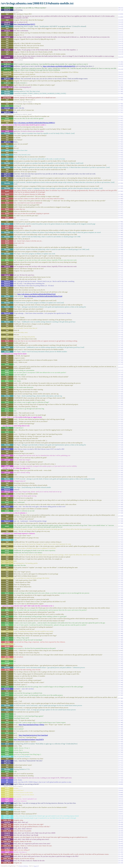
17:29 (121, 513)
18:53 (121, 801)
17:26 (121, 466)
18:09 (121, 797)
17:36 (121, 597)
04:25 (121, 8)
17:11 (121, 264)
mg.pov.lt (36, 866)
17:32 (121, 542)
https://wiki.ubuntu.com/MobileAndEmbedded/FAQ (59, 66)
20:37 (121, 820)
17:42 (121, 655)
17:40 (121, 633)
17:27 (121, 481)
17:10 (121, 252)
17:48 (121, 720)
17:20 (121, 394)
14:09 (121, 17)
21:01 (121, 850)
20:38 (121, 822)
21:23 (121, 854)
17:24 (121, 443)
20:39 (121, 833)
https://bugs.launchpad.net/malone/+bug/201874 (29, 739)
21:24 (121, 856)
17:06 (121, 194)
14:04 (121, 14)
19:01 (121, 807)
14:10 (121, 20)
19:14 (121, 816)
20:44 (121, 846)
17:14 (121, 309)
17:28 (121, 500)
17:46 (121, 698)
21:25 (121, 863)
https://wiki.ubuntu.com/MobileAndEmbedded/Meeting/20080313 (34, 123)
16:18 (121, 69)
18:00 (121, 782)
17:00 (121, 87)
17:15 (121, 320)
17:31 (121, 526)
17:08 (121, 222)
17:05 (121, 176)
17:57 (121, 778)
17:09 (121, 235)
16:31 (121, 85)
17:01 (121, 108)
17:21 (121, 407)
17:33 (121, 553)
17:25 (121, 458)
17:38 (121, 614)
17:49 (121, 729)
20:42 (121, 837)
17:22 (121, 419)
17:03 (121, 155)
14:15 (121, 54)
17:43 (121, 665)
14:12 (121, 37)
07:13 (121, 10)
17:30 (121, 523)
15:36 (121, 62)
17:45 (121, 687)
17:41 (121, 650)
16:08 (121, 64)
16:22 (121, 79)
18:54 (121, 803)
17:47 (121, 708)
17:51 (121, 754)
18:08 (121, 792)
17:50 (121, 737)
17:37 (121, 608)
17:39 (121, 623)
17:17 (121, 364)
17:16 (121, 337)
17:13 (121, 292)
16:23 (121, 83)
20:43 (121, 844)
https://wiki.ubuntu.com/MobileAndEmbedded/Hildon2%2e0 (36, 294)
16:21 (121, 72)
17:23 (121, 430)
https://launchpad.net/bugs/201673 (24, 24)
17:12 (121, 279)
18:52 (121, 799)
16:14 (121, 66)
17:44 (121, 678)
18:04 (121, 788)
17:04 (121, 170)
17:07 (121, 205)
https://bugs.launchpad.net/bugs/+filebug (31, 725)
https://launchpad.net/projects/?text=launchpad (33, 735)
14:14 (121, 48)
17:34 (121, 563)
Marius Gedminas (24, 866)
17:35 (121, 576)
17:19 (121, 383)
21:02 (121, 852)
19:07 (121, 810)
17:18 (121, 375)
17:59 (121, 780)
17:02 (121, 125)
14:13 (121, 39)
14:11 (121, 31)
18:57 (121, 805)
